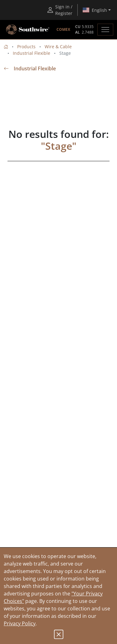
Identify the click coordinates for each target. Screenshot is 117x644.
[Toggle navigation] (105, 30)
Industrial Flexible (32, 53)
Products (26, 47)
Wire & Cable (58, 47)
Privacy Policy (20, 623)
